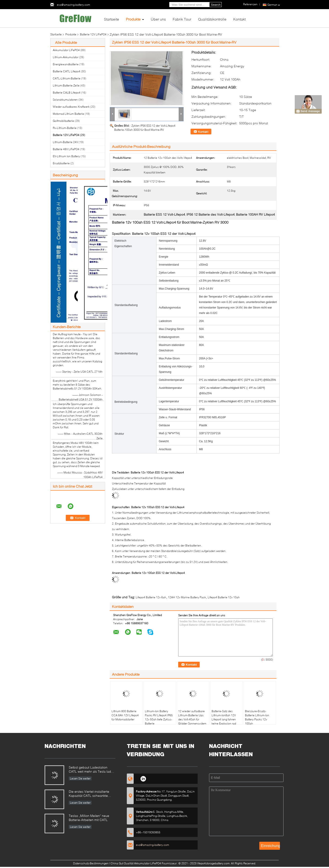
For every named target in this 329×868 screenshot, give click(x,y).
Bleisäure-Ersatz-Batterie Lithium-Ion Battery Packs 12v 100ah (257, 717)
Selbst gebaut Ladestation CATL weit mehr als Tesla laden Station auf (92, 770)
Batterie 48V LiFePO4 (66, 149)
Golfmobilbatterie (63, 121)
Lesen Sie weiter (80, 778)
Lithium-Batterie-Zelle (66, 85)
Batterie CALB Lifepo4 (67, 93)
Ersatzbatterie (61, 163)
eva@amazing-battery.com (73, 5)
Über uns (158, 19)
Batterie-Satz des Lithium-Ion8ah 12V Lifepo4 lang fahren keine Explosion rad (224, 717)
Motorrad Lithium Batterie (68, 114)
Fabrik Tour (182, 19)
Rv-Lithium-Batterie (65, 128)
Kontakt (239, 19)
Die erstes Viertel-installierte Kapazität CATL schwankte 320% (89, 794)
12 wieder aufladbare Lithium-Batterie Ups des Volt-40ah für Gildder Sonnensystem (192, 717)
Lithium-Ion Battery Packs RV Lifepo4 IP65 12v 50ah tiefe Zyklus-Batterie (159, 717)
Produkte (133, 19)
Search (216, 5)
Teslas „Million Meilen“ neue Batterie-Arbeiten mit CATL (89, 818)
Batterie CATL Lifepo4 (66, 71)
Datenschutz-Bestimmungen (91, 863)
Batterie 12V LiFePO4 (93, 34)
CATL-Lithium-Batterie (67, 78)
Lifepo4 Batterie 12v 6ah (151, 597)
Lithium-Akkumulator (66, 57)
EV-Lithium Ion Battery (66, 156)
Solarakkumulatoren (65, 100)
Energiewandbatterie (66, 64)
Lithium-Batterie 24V (65, 142)
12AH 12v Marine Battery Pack (187, 597)
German (274, 5)
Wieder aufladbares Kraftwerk (71, 107)
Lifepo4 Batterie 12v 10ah (224, 597)
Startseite (111, 19)
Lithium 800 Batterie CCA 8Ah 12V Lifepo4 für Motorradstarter (125, 715)
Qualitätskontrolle (212, 19)
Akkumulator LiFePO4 (66, 50)
